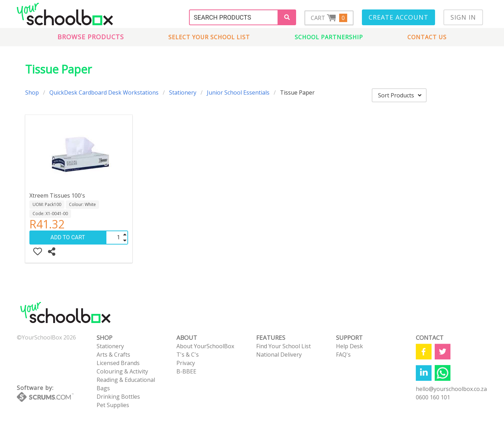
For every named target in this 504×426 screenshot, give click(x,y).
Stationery (183, 92)
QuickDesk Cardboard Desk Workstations (104, 92)
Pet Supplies (113, 405)
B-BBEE (186, 371)
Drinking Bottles (118, 397)
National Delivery (279, 355)
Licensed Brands (118, 363)
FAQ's (343, 355)
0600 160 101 (433, 397)
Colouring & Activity (122, 371)
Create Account (398, 17)
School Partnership (329, 37)
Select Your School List (209, 37)
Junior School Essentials (238, 92)
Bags (103, 388)
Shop (32, 92)
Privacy (186, 363)
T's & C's (188, 355)
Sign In (463, 17)
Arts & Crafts (113, 355)
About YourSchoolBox (205, 346)
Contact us (427, 37)
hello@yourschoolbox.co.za (451, 389)
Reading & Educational (126, 380)
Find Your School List (283, 346)
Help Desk (349, 346)
